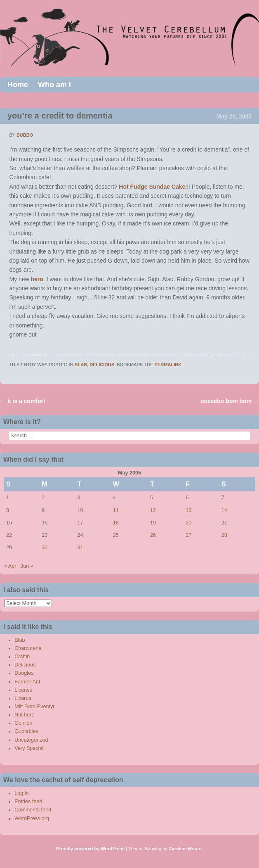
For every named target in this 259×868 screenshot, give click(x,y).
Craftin (22, 657)
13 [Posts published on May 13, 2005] (188, 510)
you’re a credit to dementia (60, 116)
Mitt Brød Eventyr (34, 707)
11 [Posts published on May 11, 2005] (116, 510)
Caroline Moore (185, 849)
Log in (21, 793)
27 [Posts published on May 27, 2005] (188, 535)
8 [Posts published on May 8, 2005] (8, 510)
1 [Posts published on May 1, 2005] (8, 498)
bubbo (25, 135)
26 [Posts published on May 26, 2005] (153, 535)
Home (18, 85)
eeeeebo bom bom (230, 401)
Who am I (54, 85)
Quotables (26, 731)
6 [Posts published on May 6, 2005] (187, 498)
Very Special (29, 748)
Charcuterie (28, 648)
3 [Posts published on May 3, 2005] (79, 498)
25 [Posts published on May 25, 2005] (116, 535)
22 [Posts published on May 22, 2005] (9, 535)
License (23, 690)
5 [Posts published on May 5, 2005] (152, 498)
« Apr (10, 566)
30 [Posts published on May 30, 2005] (45, 548)
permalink (168, 365)
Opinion (23, 723)
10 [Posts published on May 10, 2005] (80, 510)
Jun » (27, 566)
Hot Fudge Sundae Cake (152, 187)
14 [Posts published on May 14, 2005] (224, 510)
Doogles (24, 673)
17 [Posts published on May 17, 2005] (80, 523)
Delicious (102, 365)
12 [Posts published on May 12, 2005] (153, 510)
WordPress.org (32, 818)
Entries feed (28, 802)
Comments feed (33, 810)
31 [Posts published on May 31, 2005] (80, 548)
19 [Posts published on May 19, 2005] (153, 523)
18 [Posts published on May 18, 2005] (116, 523)
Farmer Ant (27, 682)
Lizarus (23, 698)
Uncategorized (31, 740)
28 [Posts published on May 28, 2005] (224, 535)
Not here (24, 715)
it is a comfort (23, 401)
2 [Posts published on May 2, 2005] (43, 498)
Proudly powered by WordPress (90, 849)
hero (37, 279)
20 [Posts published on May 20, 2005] (188, 523)
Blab (81, 365)
